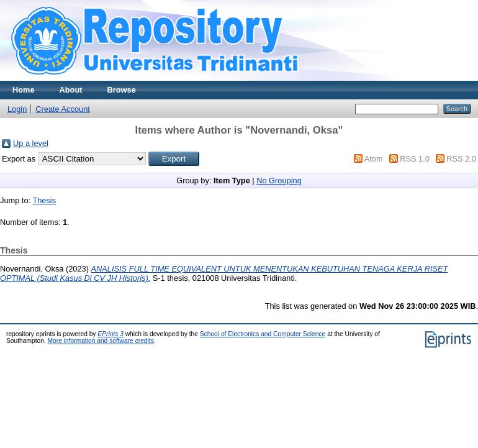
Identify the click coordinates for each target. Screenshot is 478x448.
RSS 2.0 (461, 159)
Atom (374, 159)
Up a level (31, 143)
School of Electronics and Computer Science (263, 334)
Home (24, 90)
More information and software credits (101, 341)
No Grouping (279, 181)
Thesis (44, 200)
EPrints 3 (110, 334)
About (71, 90)
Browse (122, 90)
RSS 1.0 (415, 159)
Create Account (63, 109)
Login (17, 109)
